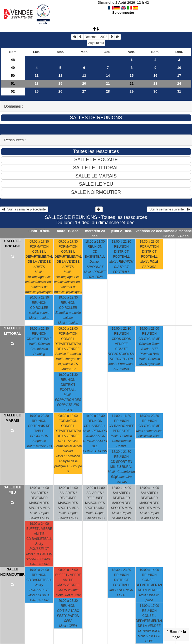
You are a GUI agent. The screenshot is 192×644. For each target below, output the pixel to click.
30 (156, 91)
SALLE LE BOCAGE (13, 244)
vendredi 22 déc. (149, 231)
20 (84, 83)
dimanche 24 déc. (184, 233)
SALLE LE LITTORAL (12, 331)
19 (60, 83)
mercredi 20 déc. (95, 233)
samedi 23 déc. (169, 233)
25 (37, 91)
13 (84, 76)
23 (156, 83)
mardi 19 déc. (68, 231)
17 (179, 76)
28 (108, 91)
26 (60, 91)
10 (179, 68)
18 (37, 83)
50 (13, 76)
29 (132, 91)
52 (13, 91)
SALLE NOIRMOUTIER (12, 572)
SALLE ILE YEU (12, 490)
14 (108, 76)
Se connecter (123, 13)
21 (108, 83)
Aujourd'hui (96, 43)
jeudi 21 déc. (121, 231)
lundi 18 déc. (39, 231)
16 (156, 76)
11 (37, 76)
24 (179, 83)
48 (13, 60)
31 (179, 91)
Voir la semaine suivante (169, 209)
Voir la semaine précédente (24, 209)
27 (84, 91)
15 (132, 76)
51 (13, 83)
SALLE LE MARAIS (13, 418)
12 (60, 76)
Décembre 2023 (96, 37)
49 (13, 68)
